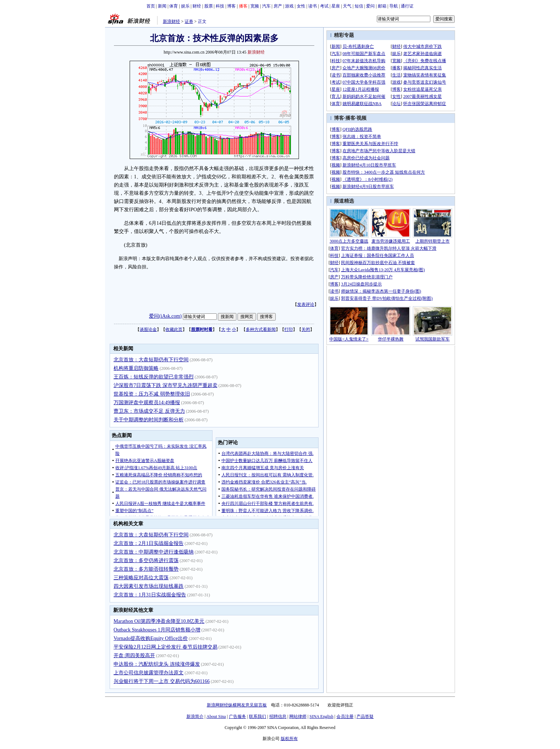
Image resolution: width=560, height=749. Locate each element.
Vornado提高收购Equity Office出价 (151, 638)
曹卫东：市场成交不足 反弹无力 (149, 411)
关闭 (306, 329)
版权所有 (289, 739)
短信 (359, 6)
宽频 (255, 6)
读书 (312, 6)
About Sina (216, 716)
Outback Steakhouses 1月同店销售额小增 (157, 630)
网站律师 (298, 716)
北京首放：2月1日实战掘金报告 (149, 543)
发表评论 (306, 304)
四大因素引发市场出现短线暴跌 (149, 586)
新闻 (162, 6)
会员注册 (345, 716)
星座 (336, 6)
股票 (209, 6)
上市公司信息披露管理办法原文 (149, 673)
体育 (174, 6)
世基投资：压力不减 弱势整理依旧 (152, 394)
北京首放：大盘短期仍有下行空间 (151, 360)
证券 (189, 21)
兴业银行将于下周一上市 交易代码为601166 (162, 681)
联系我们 (257, 716)
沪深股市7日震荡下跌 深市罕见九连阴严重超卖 (166, 385)
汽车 (266, 6)
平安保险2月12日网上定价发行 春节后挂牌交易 (166, 647)
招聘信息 (278, 716)
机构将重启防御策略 (136, 368)
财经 (197, 6)
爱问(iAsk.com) (165, 316)
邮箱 (382, 6)
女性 (301, 6)
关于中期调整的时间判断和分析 (149, 420)
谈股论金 (148, 329)
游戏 (289, 6)
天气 (347, 6)
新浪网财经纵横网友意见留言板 (237, 705)
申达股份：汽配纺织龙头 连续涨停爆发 (157, 664)
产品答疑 (365, 716)
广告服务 (237, 716)
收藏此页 (174, 329)
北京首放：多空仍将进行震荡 (146, 560)
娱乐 (185, 6)
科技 (220, 6)
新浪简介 (195, 716)
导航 (394, 6)
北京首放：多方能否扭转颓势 (146, 569)
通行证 (407, 6)
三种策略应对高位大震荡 (141, 578)
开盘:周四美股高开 (134, 656)
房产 (278, 6)
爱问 (370, 6)
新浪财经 (171, 21)
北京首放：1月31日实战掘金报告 (150, 595)
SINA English (321, 716)
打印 (289, 329)
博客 (231, 6)
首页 (151, 6)
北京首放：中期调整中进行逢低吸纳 (154, 552)
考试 (324, 6)
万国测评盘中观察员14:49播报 (147, 403)
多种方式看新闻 (261, 329)
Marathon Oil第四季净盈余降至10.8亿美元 (159, 621)
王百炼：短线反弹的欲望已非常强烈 (154, 377)
